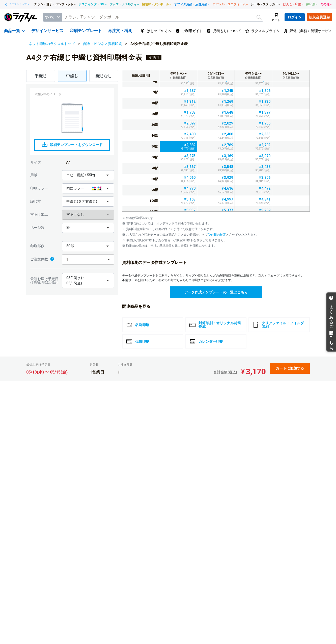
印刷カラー (39, 188)
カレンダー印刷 (206, 341)
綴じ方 (36, 201)
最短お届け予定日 (45, 280)
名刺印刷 (138, 325)
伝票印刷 (138, 341)
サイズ (36, 162)
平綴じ (41, 76)
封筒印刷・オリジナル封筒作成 (215, 325)
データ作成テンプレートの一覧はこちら (216, 292)
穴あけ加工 (39, 214)
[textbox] (163, 17)
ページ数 (37, 228)
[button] (88, 175)
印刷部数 (37, 246)
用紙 (34, 175)
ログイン (295, 17)
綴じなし (104, 76)
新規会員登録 (319, 17)
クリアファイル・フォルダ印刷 (278, 325)
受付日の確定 (217, 235)
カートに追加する (290, 368)
